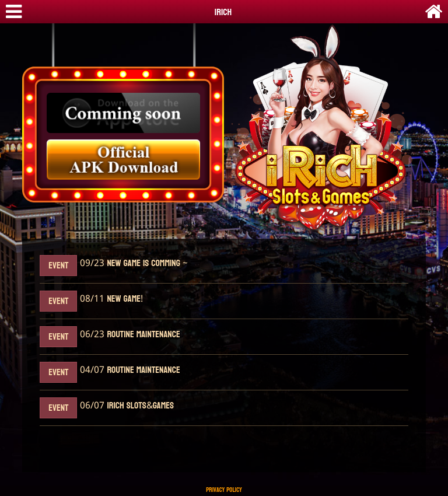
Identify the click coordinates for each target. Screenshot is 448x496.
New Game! (124, 299)
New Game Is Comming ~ (146, 263)
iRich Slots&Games (139, 406)
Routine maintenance (142, 335)
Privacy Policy (224, 490)
